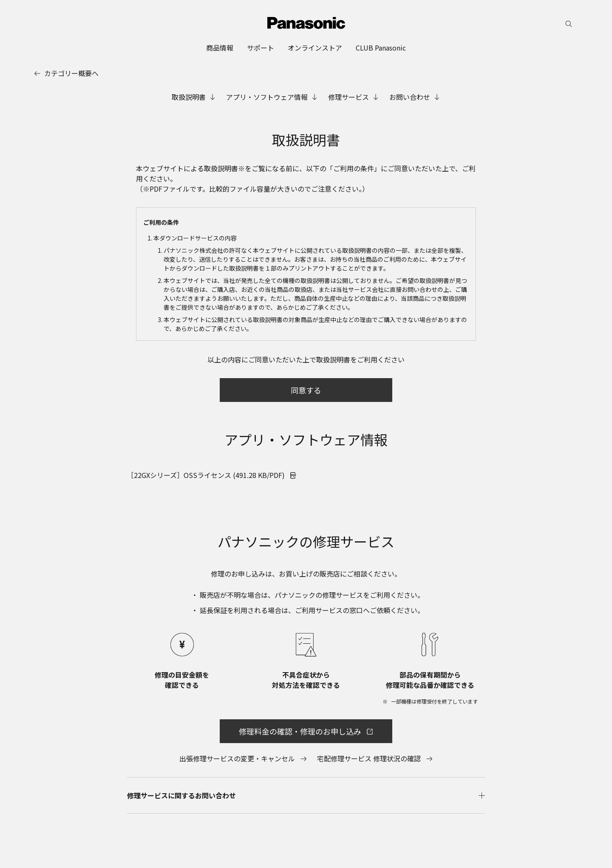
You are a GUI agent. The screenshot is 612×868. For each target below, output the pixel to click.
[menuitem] (220, 48)
